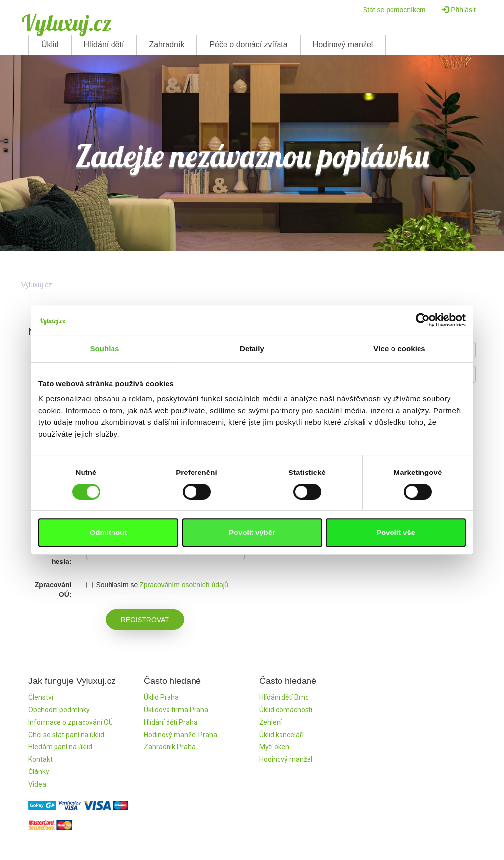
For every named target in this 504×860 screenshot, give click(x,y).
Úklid (50, 44)
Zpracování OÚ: (53, 590)
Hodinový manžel (343, 44)
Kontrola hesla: (57, 557)
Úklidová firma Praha (176, 710)
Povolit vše (396, 532)
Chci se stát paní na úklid (66, 735)
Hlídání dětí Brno (284, 697)
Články (39, 771)
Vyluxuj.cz (66, 23)
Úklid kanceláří (281, 735)
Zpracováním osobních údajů (184, 585)
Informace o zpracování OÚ (71, 722)
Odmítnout (109, 532)
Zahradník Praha (170, 747)
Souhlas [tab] (104, 348)
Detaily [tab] (252, 348)
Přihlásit (459, 10)
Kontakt (41, 759)
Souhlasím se (112, 585)
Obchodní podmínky (59, 710)
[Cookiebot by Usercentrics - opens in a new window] (423, 320)
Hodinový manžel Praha (181, 735)
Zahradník (167, 44)
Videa (37, 784)
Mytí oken (274, 747)
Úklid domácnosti (286, 710)
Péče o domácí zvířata (248, 44)
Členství (41, 697)
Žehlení (271, 722)
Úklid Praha (161, 697)
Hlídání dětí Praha (171, 722)
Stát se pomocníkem (394, 10)
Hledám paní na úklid (60, 747)
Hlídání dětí (104, 44)
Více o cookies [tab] (399, 348)
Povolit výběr (252, 532)
